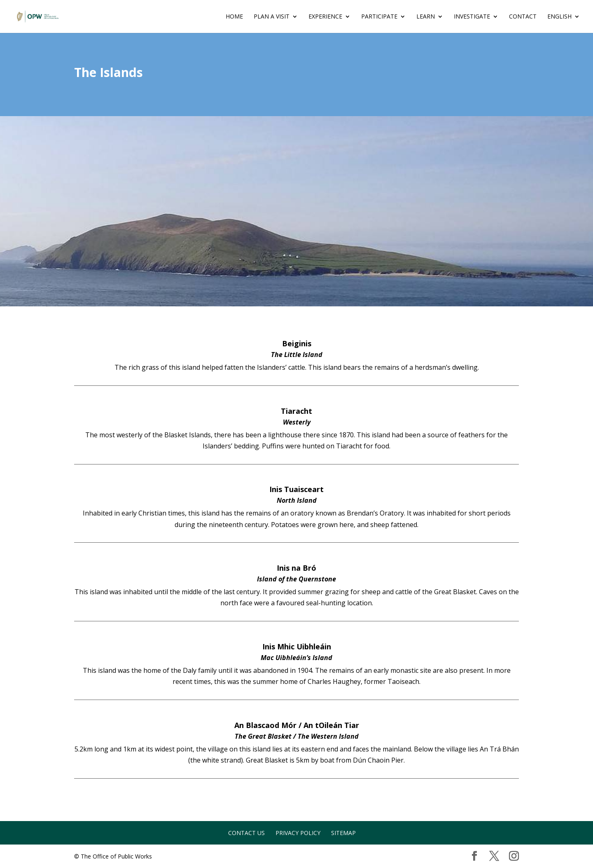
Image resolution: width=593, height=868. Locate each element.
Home (234, 17)
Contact (523, 17)
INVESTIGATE (472, 17)
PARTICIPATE (379, 17)
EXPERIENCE (325, 17)
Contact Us (246, 833)
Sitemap (343, 833)
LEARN (426, 17)
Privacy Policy (298, 833)
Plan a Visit (272, 17)
